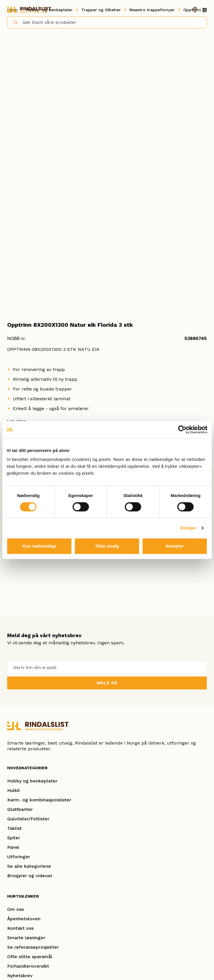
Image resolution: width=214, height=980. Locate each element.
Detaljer (188, 528)
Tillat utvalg (107, 546)
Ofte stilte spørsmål (30, 957)
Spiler (14, 838)
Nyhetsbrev (20, 976)
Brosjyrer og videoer (30, 876)
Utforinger (19, 857)
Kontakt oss (20, 928)
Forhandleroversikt (28, 966)
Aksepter (175, 546)
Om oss (15, 909)
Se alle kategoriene (29, 866)
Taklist (14, 828)
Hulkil (13, 790)
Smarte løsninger (26, 938)
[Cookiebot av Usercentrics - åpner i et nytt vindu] (182, 430)
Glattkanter (20, 809)
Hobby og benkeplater (32, 781)
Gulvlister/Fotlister (28, 819)
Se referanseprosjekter (33, 947)
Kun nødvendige (39, 546)
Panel (13, 847)
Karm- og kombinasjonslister (39, 800)
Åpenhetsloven (24, 919)
